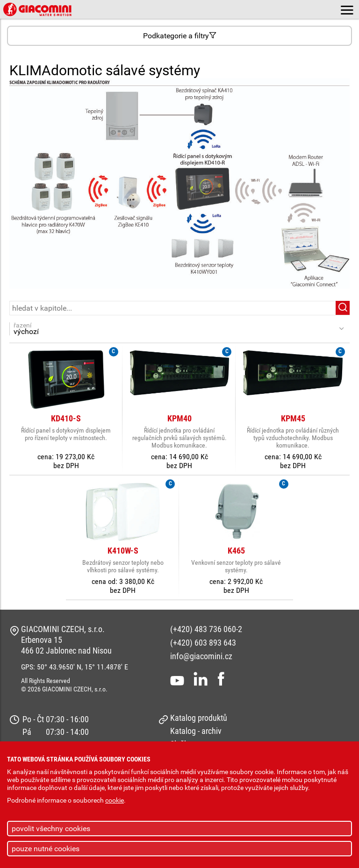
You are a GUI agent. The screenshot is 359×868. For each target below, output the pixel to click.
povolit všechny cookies (51, 829)
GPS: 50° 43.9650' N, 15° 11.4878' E (75, 667)
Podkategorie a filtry (180, 36)
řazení (175, 329)
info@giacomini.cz (201, 656)
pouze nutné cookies (46, 849)
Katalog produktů (199, 718)
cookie (115, 800)
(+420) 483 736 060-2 (206, 629)
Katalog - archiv (196, 731)
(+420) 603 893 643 (203, 643)
